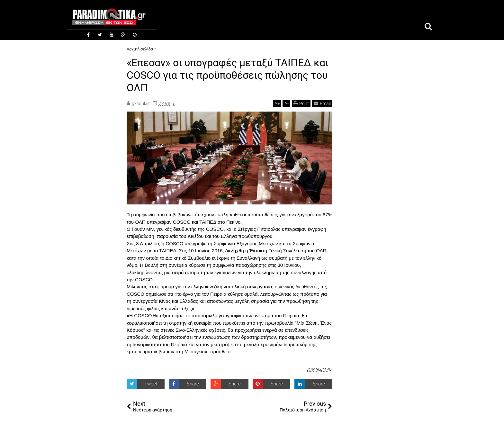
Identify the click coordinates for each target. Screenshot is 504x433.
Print (301, 102)
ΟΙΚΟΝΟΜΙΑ (319, 370)
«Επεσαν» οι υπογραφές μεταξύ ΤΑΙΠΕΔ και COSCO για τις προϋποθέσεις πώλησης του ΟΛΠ (228, 75)
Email (322, 102)
